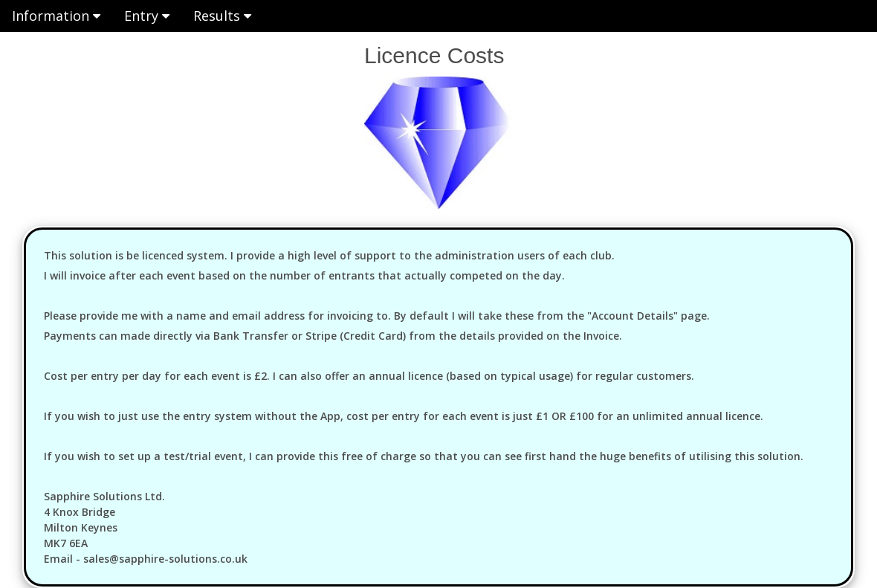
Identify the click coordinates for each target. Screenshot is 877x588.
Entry (147, 16)
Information (56, 16)
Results (222, 16)
